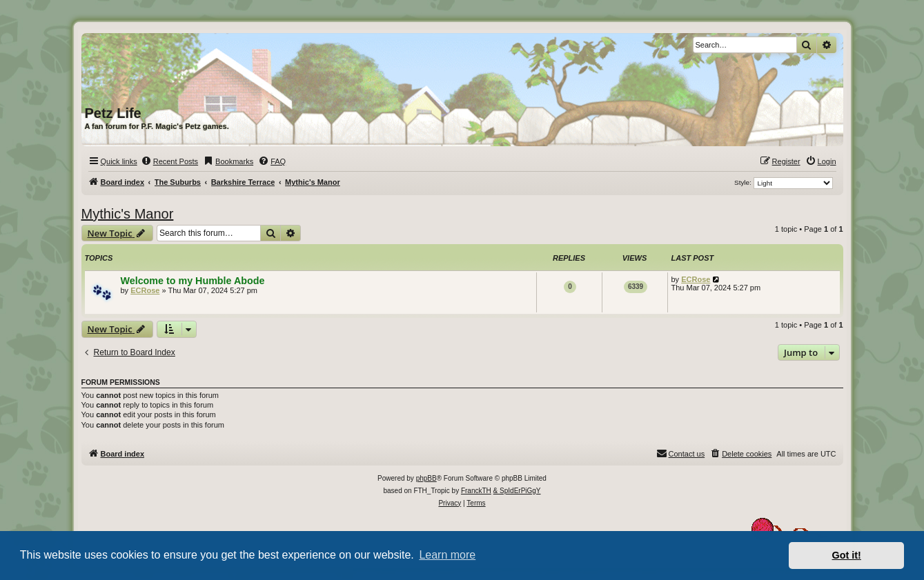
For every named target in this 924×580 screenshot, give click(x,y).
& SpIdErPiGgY (517, 491)
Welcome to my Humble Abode (193, 281)
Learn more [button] (447, 555)
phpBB (426, 478)
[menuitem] (169, 161)
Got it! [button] (847, 555)
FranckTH (476, 491)
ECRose (145, 290)
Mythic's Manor (128, 214)
